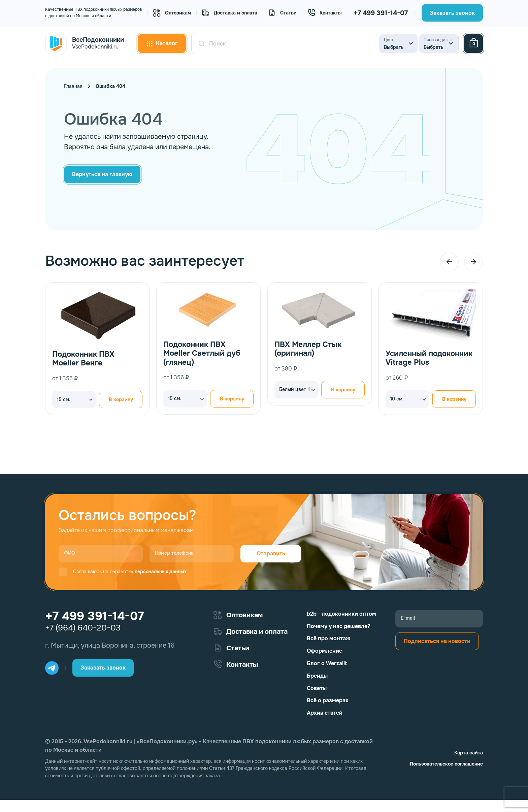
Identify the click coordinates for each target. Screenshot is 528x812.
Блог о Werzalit (327, 663)
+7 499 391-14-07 (381, 13)
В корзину (121, 400)
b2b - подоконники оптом (341, 614)
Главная (73, 86)
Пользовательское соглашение (446, 764)
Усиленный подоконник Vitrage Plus (429, 358)
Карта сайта (469, 753)
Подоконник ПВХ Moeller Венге (83, 359)
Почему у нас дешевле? (338, 626)
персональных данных (161, 572)
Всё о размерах (328, 700)
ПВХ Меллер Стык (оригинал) (308, 349)
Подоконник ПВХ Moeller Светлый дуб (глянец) (202, 353)
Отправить (271, 554)
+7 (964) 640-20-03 (83, 628)
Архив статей (325, 713)
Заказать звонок (452, 13)
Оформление (324, 651)
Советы (317, 688)
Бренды (317, 676)
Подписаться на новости (437, 641)
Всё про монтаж (329, 638)
